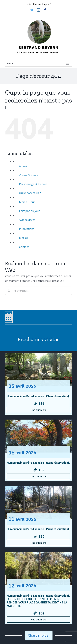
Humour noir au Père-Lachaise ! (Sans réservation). (38, 396)
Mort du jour (27, 202)
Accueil (23, 166)
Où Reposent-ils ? (30, 193)
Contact (24, 247)
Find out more (39, 410)
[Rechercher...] (38, 291)
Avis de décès (27, 220)
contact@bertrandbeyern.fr (39, 4)
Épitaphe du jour (29, 211)
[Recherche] (9, 291)
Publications (27, 229)
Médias (24, 238)
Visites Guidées (28, 175)
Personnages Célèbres (33, 184)
